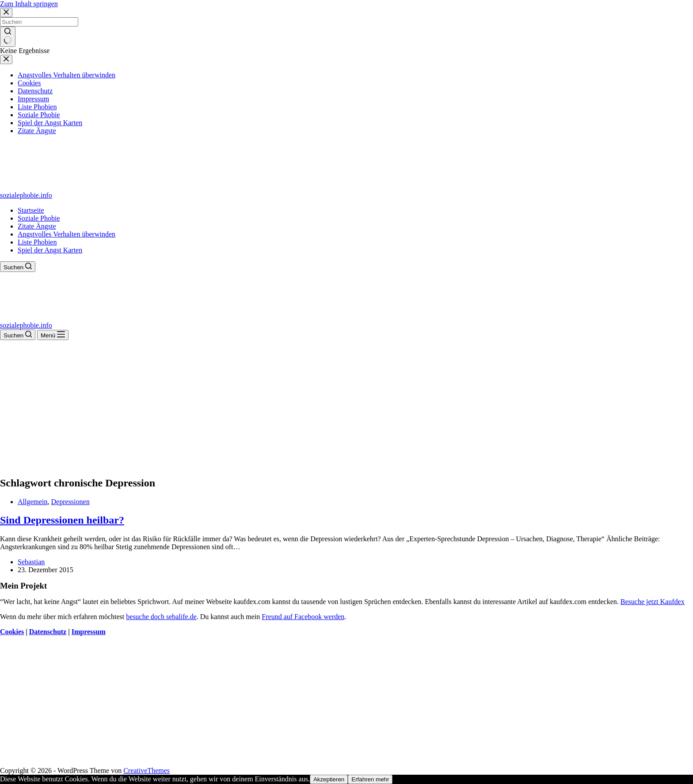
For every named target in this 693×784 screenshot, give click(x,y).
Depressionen (70, 502)
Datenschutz (48, 632)
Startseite (31, 210)
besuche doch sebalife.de (161, 617)
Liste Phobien (37, 242)
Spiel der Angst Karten (50, 250)
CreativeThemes (147, 771)
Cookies (12, 632)
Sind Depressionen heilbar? (62, 520)
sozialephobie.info (26, 195)
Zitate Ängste (37, 226)
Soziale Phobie (39, 218)
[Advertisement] (346, 406)
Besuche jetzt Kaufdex (653, 602)
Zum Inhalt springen (29, 4)
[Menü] (53, 335)
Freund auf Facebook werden (303, 617)
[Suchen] (18, 267)
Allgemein (33, 502)
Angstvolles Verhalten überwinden (67, 234)
